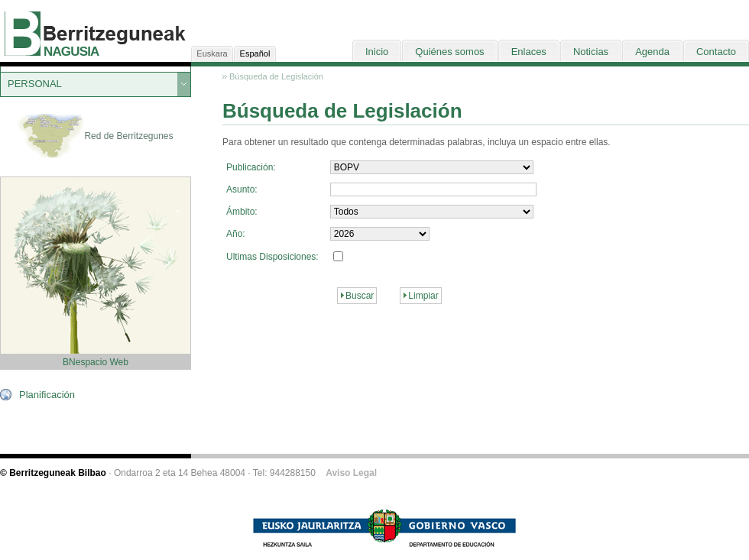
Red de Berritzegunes (95, 137)
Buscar (360, 296)
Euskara (212, 53)
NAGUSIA (71, 52)
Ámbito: (242, 212)
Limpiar (423, 296)
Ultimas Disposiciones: (272, 257)
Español (255, 53)
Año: (236, 234)
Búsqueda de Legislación (276, 76)
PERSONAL (35, 84)
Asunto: (242, 189)
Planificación (47, 395)
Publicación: (251, 167)
